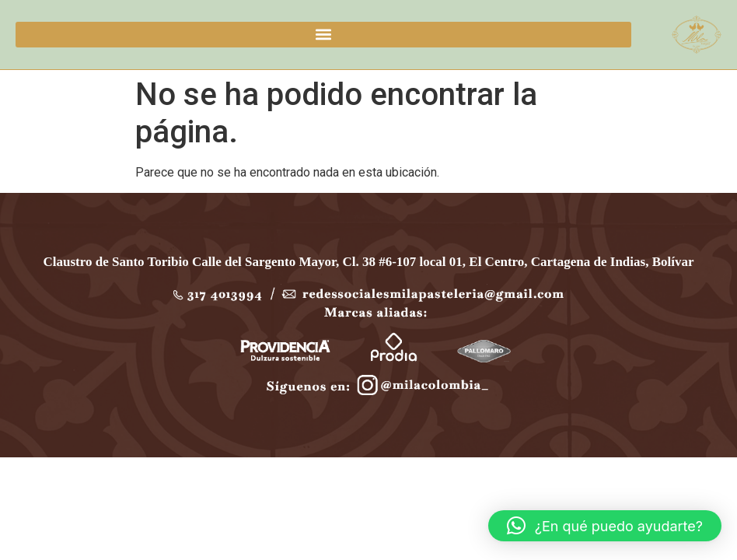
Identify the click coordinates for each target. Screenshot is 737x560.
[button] (323, 35)
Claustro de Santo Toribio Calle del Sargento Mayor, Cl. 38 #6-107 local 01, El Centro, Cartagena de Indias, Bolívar (369, 262)
